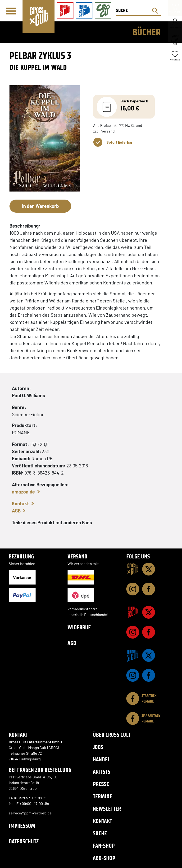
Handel (101, 759)
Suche (100, 833)
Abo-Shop (104, 858)
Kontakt (20, 503)
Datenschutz (24, 841)
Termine (102, 796)
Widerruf (79, 627)
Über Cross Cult (112, 735)
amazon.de (23, 492)
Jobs (98, 747)
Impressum (22, 826)
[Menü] (11, 11)
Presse (101, 784)
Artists (102, 772)
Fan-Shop (104, 846)
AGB (16, 511)
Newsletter (107, 809)
